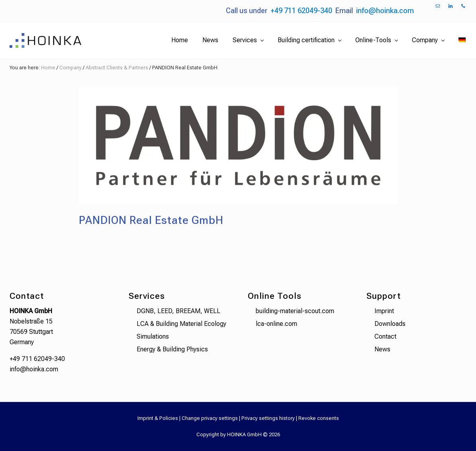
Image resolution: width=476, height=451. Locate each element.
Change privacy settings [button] (210, 418)
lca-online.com (276, 324)
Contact (385, 336)
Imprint (384, 311)
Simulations (153, 336)
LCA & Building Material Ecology (181, 324)
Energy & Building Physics (172, 349)
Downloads (390, 324)
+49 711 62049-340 (301, 11)
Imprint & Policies (158, 418)
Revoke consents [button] (319, 418)
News (382, 349)
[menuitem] (462, 40)
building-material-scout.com (295, 311)
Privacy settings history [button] (268, 418)
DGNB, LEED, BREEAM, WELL (178, 311)
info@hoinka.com (385, 11)
